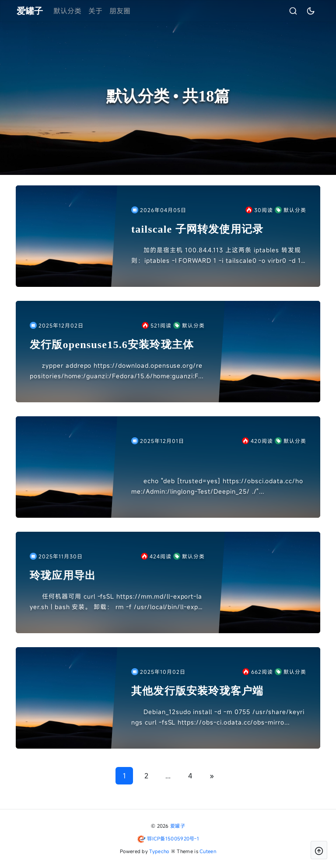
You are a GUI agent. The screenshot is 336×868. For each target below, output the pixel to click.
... (168, 776)
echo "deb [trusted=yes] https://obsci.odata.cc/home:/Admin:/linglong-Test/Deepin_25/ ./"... (217, 486)
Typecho (159, 851)
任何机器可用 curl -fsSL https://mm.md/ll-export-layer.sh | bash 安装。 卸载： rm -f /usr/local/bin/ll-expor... (116, 602)
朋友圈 (130, 11)
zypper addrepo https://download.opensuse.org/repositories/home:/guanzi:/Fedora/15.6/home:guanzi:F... (117, 371)
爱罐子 (178, 826)
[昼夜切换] (301, 11)
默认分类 (77, 11)
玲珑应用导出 (63, 575)
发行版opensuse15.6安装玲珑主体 (112, 345)
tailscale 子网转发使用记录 (197, 229)
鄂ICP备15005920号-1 (173, 838)
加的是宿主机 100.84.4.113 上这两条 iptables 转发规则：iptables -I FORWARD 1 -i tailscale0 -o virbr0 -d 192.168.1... (218, 256)
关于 (105, 11)
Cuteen (208, 851)
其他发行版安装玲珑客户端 (197, 691)
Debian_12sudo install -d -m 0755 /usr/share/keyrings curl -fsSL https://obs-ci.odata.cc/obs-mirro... (218, 717)
